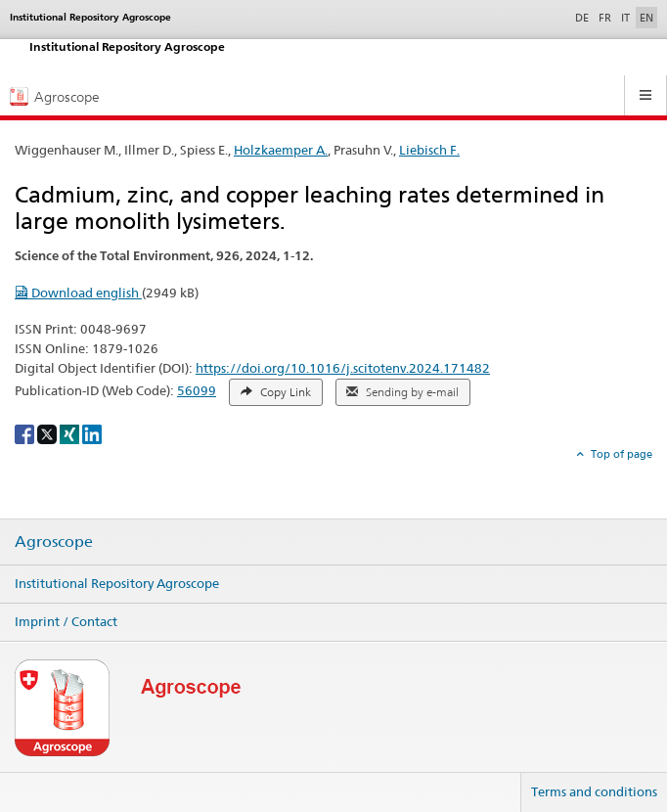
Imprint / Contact (66, 621)
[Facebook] (26, 433)
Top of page (620, 454)
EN (646, 18)
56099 (197, 390)
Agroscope (54, 542)
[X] (48, 433)
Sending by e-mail (402, 392)
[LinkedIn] (92, 433)
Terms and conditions (594, 791)
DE (584, 17)
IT (625, 18)
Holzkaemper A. (281, 150)
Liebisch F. (429, 150)
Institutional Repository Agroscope (117, 583)
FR (605, 18)
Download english (78, 293)
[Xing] (71, 433)
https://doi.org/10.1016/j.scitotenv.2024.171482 (343, 368)
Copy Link (276, 392)
